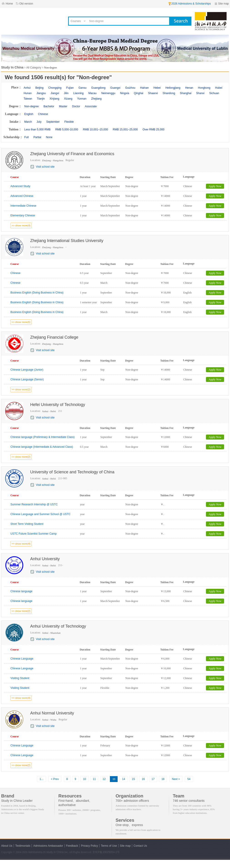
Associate (91, 106)
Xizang (68, 99)
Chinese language (21, 591)
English (29, 114)
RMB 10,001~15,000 (95, 130)
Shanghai (186, 93)
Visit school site (45, 167)
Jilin (66, 93)
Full (26, 137)
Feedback (72, 846)
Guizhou (130, 88)
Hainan (144, 88)
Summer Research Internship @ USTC (34, 504)
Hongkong (204, 88)
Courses (76, 21)
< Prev (55, 779)
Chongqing (55, 88)
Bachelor (49, 106)
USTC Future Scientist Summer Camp (33, 534)
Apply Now (215, 186)
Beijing (40, 88)
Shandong (169, 93)
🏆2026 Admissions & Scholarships (189, 4)
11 (94, 779)
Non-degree (31, 106)
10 (84, 779)
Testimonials (23, 846)
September (53, 122)
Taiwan (28, 99)
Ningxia (125, 93)
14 (123, 779)
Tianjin (41, 99)
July (39, 122)
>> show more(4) (21, 225)
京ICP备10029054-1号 (106, 852)
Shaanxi (153, 93)
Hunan (28, 93)
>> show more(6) (21, 322)
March (28, 122)
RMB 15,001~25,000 (125, 130)
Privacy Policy (89, 846)
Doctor (76, 106)
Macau (92, 93)
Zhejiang (96, 99)
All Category (34, 68)
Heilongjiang (173, 88)
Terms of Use (109, 846)
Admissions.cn (37, 852)
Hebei (157, 88)
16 (143, 779)
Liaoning (78, 93)
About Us (7, 846)
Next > (176, 779)
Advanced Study (20, 186)
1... (41, 779)
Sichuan (214, 93)
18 (163, 779)
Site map (224, 4)
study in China (55, 852)
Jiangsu (41, 93)
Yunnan (82, 99)
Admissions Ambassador (48, 846)
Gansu (82, 88)
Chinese (43, 114)
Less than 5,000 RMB (37, 130)
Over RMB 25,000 (153, 130)
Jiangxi (55, 93)
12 (104, 779)
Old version (26, 4)
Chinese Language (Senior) (27, 379)
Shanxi (200, 93)
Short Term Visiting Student (27, 524)
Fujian (70, 88)
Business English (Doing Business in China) (37, 293)
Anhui (27, 88)
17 (153, 779)
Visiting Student (20, 678)
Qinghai (139, 93)
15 (133, 779)
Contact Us (140, 846)
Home (9, 4)
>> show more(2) (21, 389)
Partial (37, 137)
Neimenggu (108, 93)
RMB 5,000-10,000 (67, 130)
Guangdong (98, 88)
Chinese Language (22, 659)
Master (63, 106)
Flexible (69, 122)
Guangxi (115, 88)
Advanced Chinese (22, 196)
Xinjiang (54, 99)
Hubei (219, 88)
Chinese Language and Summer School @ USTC (40, 514)
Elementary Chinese (23, 215)
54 (189, 779)
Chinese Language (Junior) (27, 370)
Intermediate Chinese (23, 206)
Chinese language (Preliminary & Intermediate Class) (43, 437)
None (49, 137)
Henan (189, 88)
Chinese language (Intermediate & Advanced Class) (42, 447)
